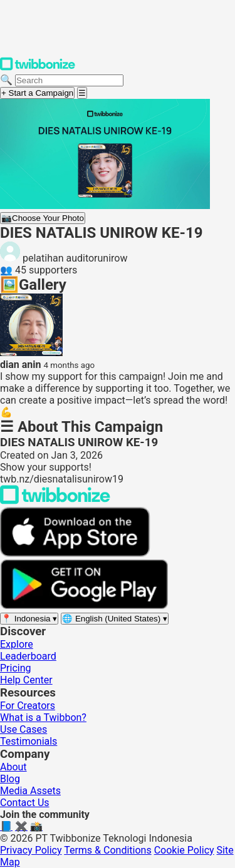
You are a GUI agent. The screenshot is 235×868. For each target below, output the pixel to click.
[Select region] (29, 619)
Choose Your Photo (43, 218)
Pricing (16, 668)
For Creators (28, 706)
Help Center (26, 680)
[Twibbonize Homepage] (38, 68)
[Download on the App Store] (75, 554)
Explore (17, 644)
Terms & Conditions (108, 850)
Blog (10, 779)
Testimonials (29, 741)
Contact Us (25, 803)
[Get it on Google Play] (84, 606)
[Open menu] (82, 93)
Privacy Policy (31, 850)
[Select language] (115, 619)
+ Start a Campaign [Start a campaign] (37, 93)
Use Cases (23, 729)
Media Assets (30, 791)
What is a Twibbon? (43, 717)
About (13, 767)
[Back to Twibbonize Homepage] (55, 501)
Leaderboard (28, 656)
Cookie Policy (184, 850)
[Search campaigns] (69, 80)
